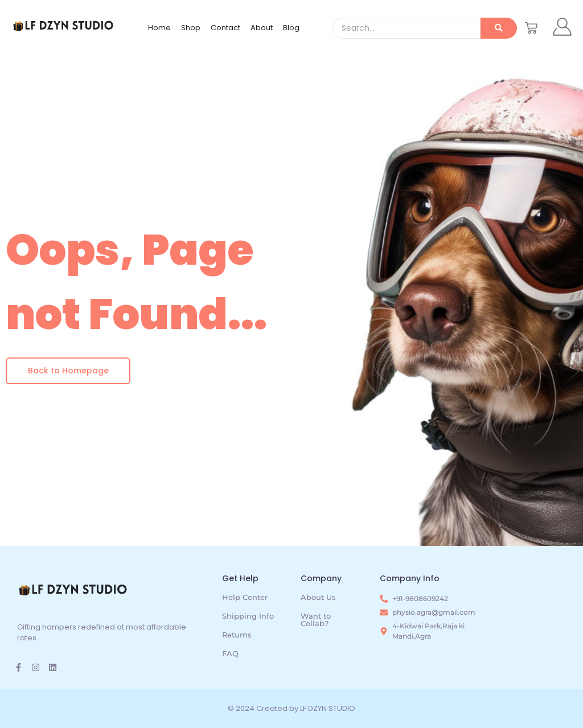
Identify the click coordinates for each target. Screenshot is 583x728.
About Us (318, 597)
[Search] (406, 28)
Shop (191, 28)
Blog (291, 28)
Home (159, 28)
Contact (225, 28)
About (262, 28)
